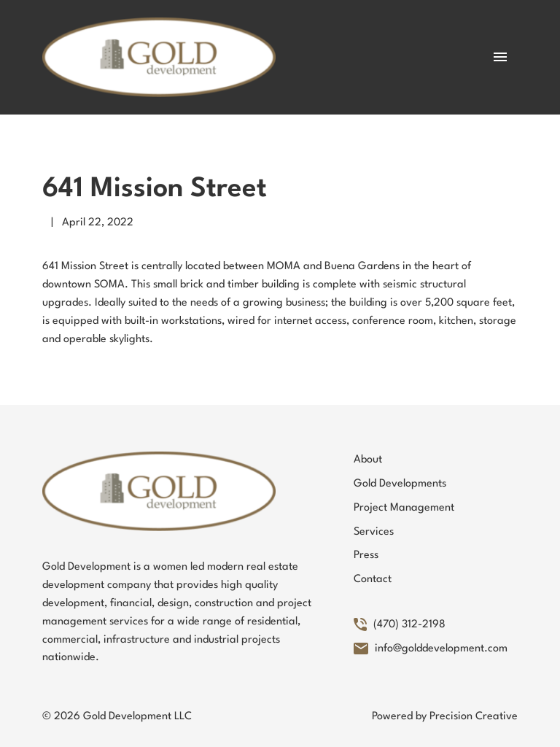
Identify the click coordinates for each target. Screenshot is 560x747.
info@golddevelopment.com (431, 649)
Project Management (404, 508)
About (368, 460)
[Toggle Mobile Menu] (500, 57)
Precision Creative (474, 717)
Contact (373, 580)
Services (374, 532)
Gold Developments (400, 484)
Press (366, 556)
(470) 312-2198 (400, 625)
